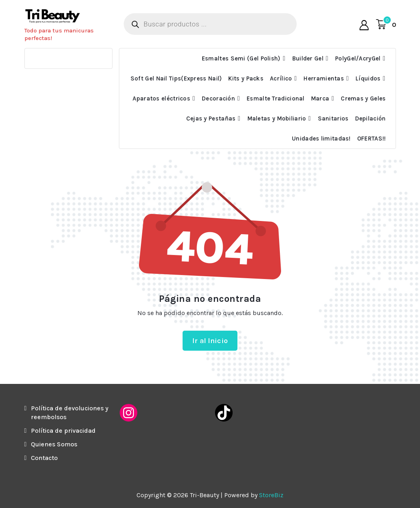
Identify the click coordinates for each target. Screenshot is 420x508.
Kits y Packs (246, 78)
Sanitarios (333, 118)
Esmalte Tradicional (276, 98)
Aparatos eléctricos (161, 98)
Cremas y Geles (363, 98)
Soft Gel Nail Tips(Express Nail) (176, 78)
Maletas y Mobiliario (277, 118)
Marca (320, 98)
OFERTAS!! (372, 139)
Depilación (371, 118)
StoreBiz (271, 495)
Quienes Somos (54, 444)
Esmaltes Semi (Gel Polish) (241, 58)
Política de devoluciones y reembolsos (70, 413)
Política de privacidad (63, 431)
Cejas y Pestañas (211, 118)
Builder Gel (308, 58)
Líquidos (368, 78)
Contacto (44, 458)
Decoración (218, 98)
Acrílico (281, 78)
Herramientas (324, 78)
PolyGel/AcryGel (358, 58)
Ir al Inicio (210, 341)
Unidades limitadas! (321, 139)
